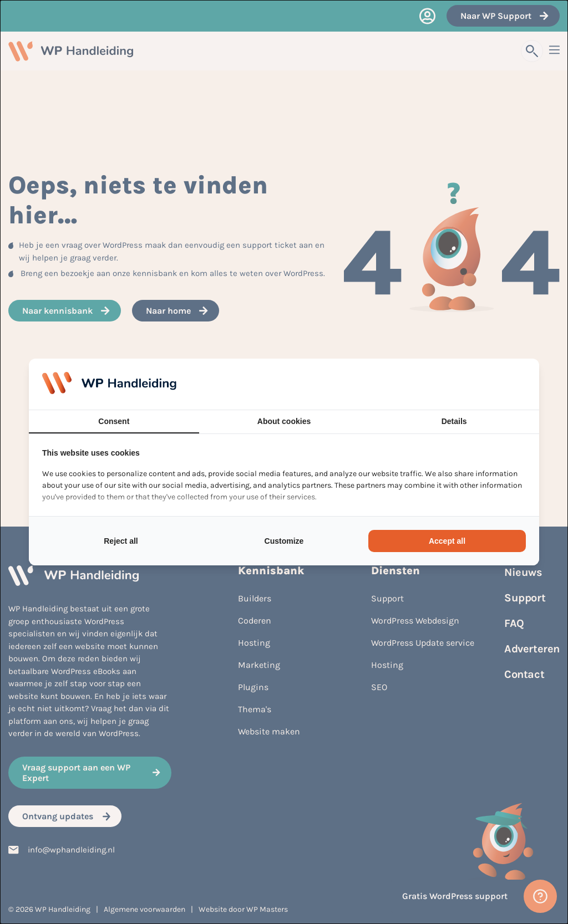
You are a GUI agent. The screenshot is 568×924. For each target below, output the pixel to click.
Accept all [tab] (447, 541)
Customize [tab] (284, 541)
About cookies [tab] (284, 421)
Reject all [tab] (121, 541)
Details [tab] (454, 421)
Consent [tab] (114, 421)
